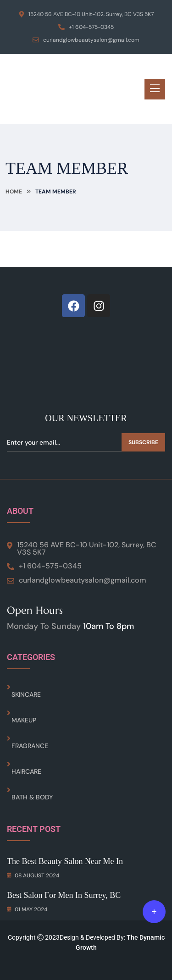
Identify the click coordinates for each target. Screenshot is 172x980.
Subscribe (143, 442)
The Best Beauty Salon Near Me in (65, 861)
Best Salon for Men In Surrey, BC (64, 895)
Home (14, 192)
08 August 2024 (33, 875)
